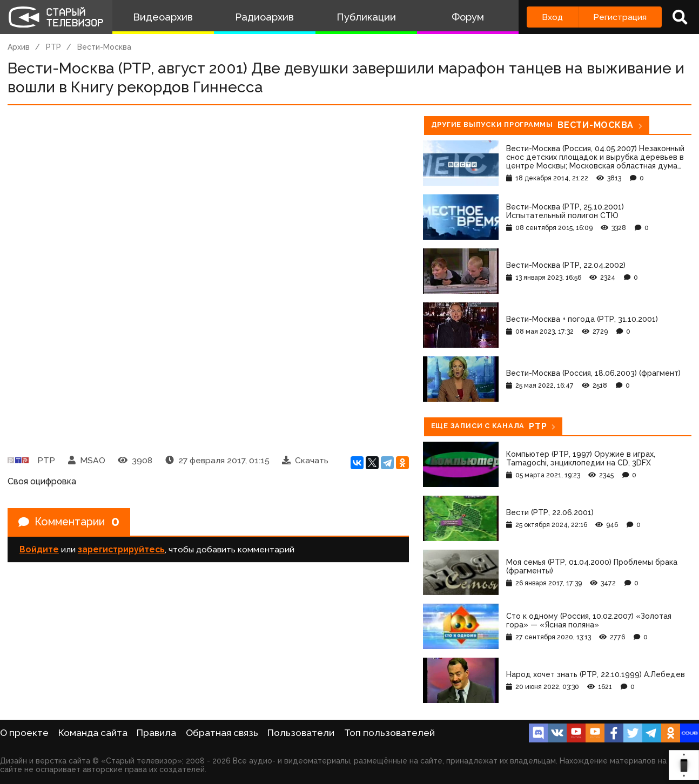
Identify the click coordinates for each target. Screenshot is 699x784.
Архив (19, 47)
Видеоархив (163, 17)
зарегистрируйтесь (121, 550)
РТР (53, 47)
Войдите (39, 550)
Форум (468, 17)
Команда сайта (93, 733)
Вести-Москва (104, 47)
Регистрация (620, 17)
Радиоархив (264, 17)
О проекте (24, 733)
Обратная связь (222, 733)
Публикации (366, 17)
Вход (552, 17)
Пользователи (301, 733)
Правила (156, 733)
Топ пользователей (389, 733)
